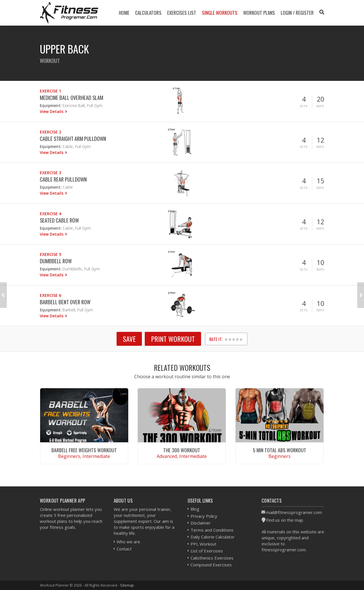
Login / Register (297, 13)
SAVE (129, 339)
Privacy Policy (204, 516)
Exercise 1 (50, 91)
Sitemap (127, 585)
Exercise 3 (50, 173)
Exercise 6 (50, 295)
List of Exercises (207, 551)
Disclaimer (201, 523)
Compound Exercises (211, 565)
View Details (52, 111)
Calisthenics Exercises (212, 558)
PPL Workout (203, 544)
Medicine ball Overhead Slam (72, 97)
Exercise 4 (50, 214)
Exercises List (182, 13)
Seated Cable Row (59, 220)
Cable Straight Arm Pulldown (73, 138)
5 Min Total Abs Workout (280, 450)
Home (124, 13)
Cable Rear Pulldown (63, 179)
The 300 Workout (182, 450)
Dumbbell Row (56, 261)
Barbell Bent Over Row (65, 302)
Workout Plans (259, 13)
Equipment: (51, 105)
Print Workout (173, 339)
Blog (195, 509)
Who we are (128, 542)
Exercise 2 (50, 132)
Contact (124, 549)
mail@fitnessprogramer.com (294, 512)
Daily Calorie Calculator (213, 537)
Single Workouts (220, 13)
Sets (304, 106)
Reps (320, 106)
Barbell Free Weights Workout (84, 450)
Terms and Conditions (212, 530)
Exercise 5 (50, 254)
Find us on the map (285, 520)
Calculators (148, 13)
